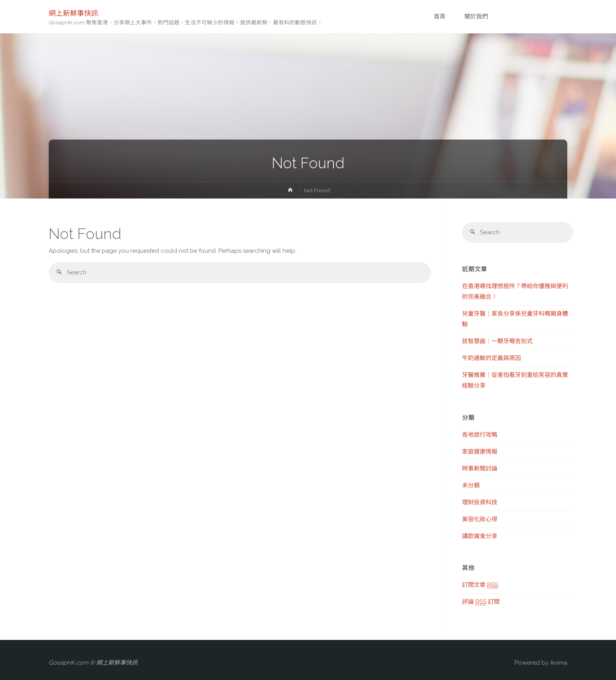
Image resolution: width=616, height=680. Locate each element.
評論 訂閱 (481, 602)
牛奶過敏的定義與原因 (491, 358)
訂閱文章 (480, 585)
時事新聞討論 (480, 469)
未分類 (471, 485)
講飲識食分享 (480, 536)
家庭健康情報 (480, 452)
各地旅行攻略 (480, 435)
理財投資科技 (480, 502)
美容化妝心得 (480, 519)
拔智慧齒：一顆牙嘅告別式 (497, 341)
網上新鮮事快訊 (73, 13)
